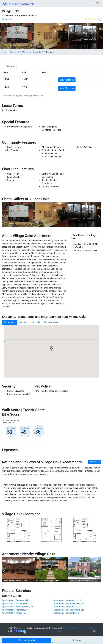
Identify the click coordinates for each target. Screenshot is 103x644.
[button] (77, 640)
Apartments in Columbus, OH (67, 613)
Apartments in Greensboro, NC (68, 600)
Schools (36, 322)
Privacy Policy (83, 628)
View (67, 80)
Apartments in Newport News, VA (17, 607)
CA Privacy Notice (70, 628)
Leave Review (94, 462)
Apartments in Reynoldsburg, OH (69, 610)
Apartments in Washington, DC (16, 604)
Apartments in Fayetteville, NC (68, 607)
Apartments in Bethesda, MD (15, 600)
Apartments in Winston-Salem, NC (69, 604)
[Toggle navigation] (97, 4)
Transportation (51, 322)
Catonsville (7, 19)
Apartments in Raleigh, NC (14, 613)
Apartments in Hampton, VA (15, 610)
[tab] (9, 66)
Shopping (24, 322)
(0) (100, 20)
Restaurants (10, 322)
